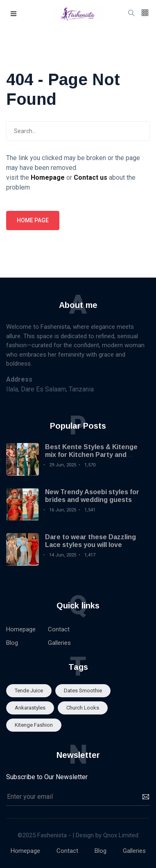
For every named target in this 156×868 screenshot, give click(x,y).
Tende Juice (29, 691)
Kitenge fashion (34, 725)
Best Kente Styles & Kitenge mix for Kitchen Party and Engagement (91, 455)
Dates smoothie (83, 691)
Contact (59, 629)
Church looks (83, 708)
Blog (12, 643)
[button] (14, 14)
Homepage (21, 629)
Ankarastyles (30, 708)
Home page (33, 220)
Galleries (59, 643)
